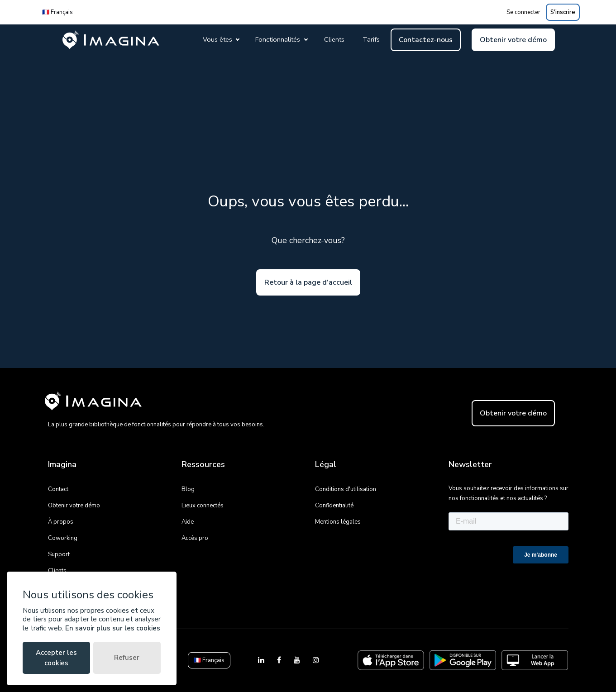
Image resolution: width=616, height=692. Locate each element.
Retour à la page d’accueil (308, 282)
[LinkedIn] (262, 660)
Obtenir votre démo (513, 40)
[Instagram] (316, 660)
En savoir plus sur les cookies (113, 628)
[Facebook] (280, 660)
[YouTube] (298, 660)
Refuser (127, 658)
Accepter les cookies (56, 658)
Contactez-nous (426, 40)
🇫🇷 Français (57, 12)
